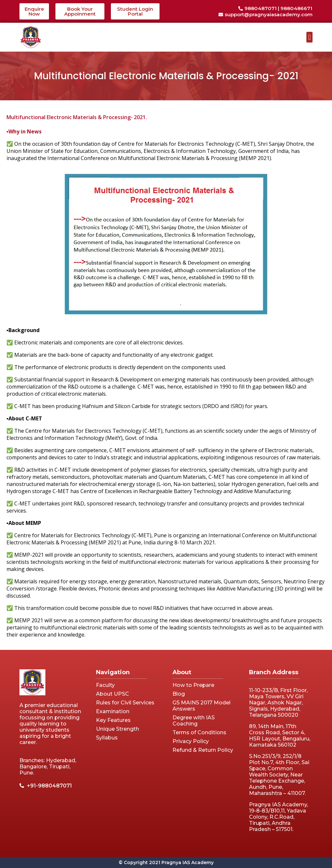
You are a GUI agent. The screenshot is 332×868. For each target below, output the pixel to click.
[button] (309, 37)
